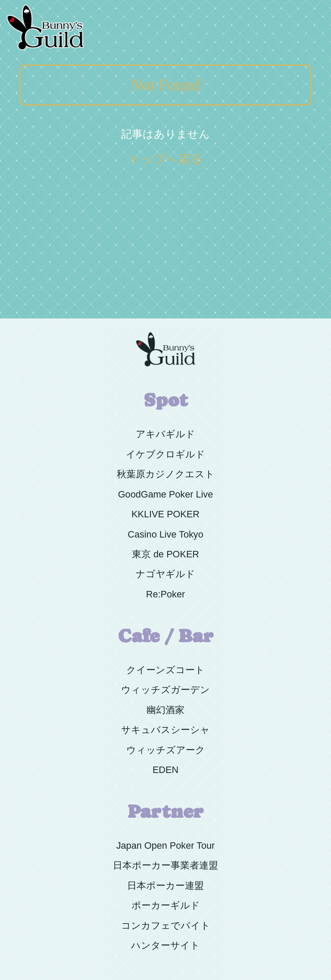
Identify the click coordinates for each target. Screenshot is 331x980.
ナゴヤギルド (165, 574)
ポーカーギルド (166, 905)
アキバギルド (165, 434)
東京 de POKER (165, 554)
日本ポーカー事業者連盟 (165, 865)
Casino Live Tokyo (165, 534)
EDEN (165, 770)
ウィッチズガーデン (165, 690)
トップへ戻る (166, 159)
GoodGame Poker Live (165, 494)
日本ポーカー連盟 (165, 886)
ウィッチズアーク (166, 750)
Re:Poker (165, 594)
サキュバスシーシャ (165, 730)
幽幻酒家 (165, 710)
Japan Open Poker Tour (166, 846)
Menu (311, 5)
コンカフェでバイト (166, 926)
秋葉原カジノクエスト (166, 474)
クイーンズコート (165, 670)
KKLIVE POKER (165, 514)
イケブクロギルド (165, 454)
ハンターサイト (165, 945)
